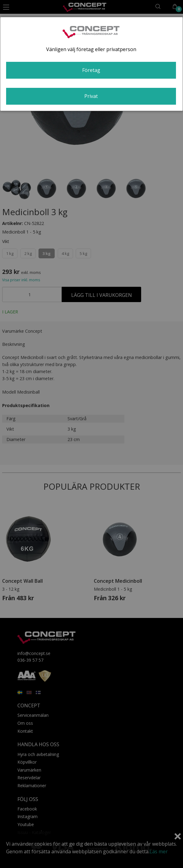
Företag (91, 70)
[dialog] (91, 64)
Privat (91, 96)
